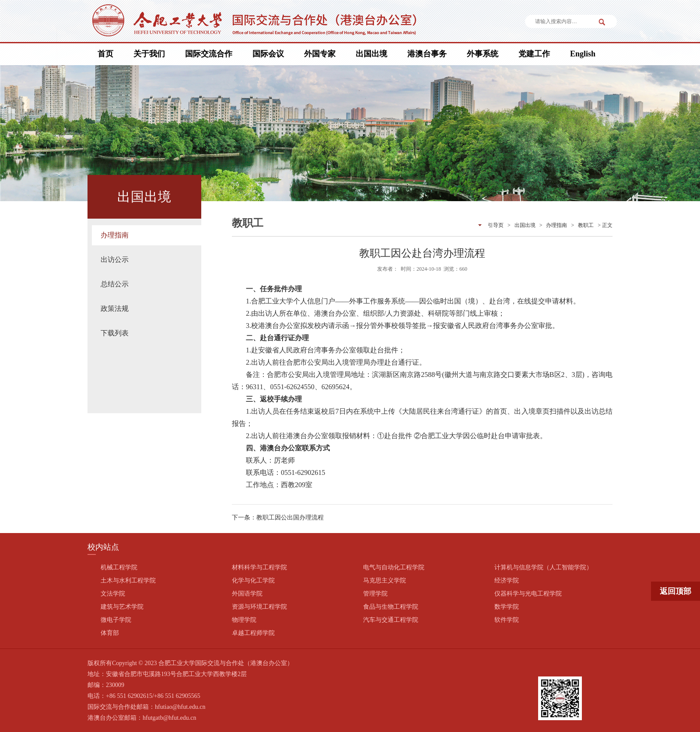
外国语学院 (247, 594)
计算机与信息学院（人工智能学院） (543, 567)
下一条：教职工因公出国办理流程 (278, 518)
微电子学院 (116, 620)
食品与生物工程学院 (391, 607)
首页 (105, 54)
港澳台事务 (427, 54)
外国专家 (320, 54)
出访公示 (115, 260)
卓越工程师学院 (253, 633)
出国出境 (371, 54)
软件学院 (507, 620)
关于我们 (149, 54)
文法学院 (113, 594)
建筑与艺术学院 (122, 607)
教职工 (586, 225)
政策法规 (115, 308)
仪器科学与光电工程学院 (528, 594)
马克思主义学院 (385, 580)
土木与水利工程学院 (128, 580)
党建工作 (534, 54)
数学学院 (507, 607)
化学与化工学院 (253, 580)
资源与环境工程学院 (259, 607)
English (583, 54)
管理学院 (375, 594)
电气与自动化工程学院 (394, 567)
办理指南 (115, 235)
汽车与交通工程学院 (391, 620)
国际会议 (268, 54)
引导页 (496, 225)
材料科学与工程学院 (259, 567)
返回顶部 (675, 591)
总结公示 (115, 284)
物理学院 (244, 620)
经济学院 (507, 580)
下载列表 (115, 333)
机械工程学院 (119, 567)
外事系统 (483, 54)
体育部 (110, 633)
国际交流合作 (209, 54)
